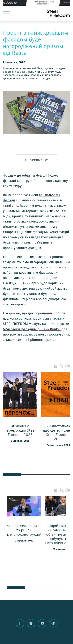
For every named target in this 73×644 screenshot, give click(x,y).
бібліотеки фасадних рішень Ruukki (32, 329)
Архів (65, 366)
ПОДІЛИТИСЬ (39, 160)
